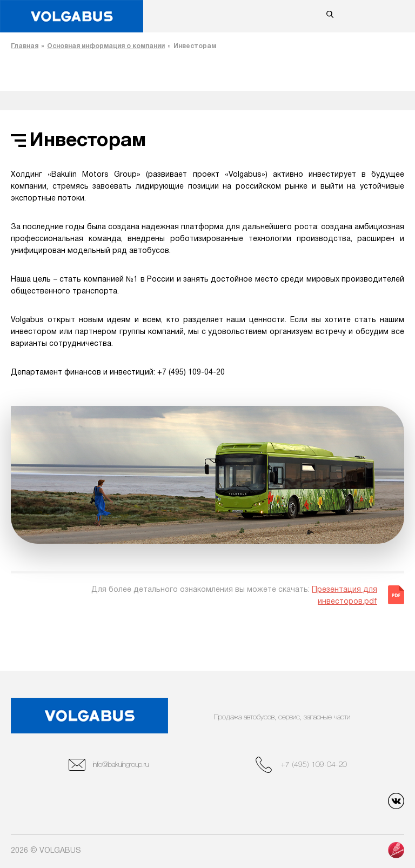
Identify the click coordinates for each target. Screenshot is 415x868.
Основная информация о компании (106, 46)
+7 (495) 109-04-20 (301, 765)
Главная (25, 46)
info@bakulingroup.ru (109, 765)
